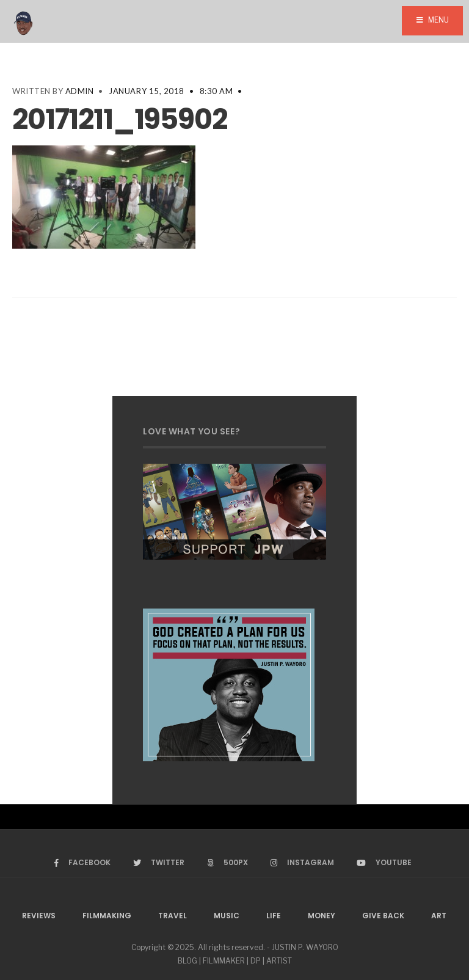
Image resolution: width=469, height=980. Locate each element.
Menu (433, 20)
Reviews (39, 916)
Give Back (383, 916)
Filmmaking (107, 916)
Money (322, 916)
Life (274, 916)
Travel (173, 916)
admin (80, 91)
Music (227, 916)
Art (439, 916)
